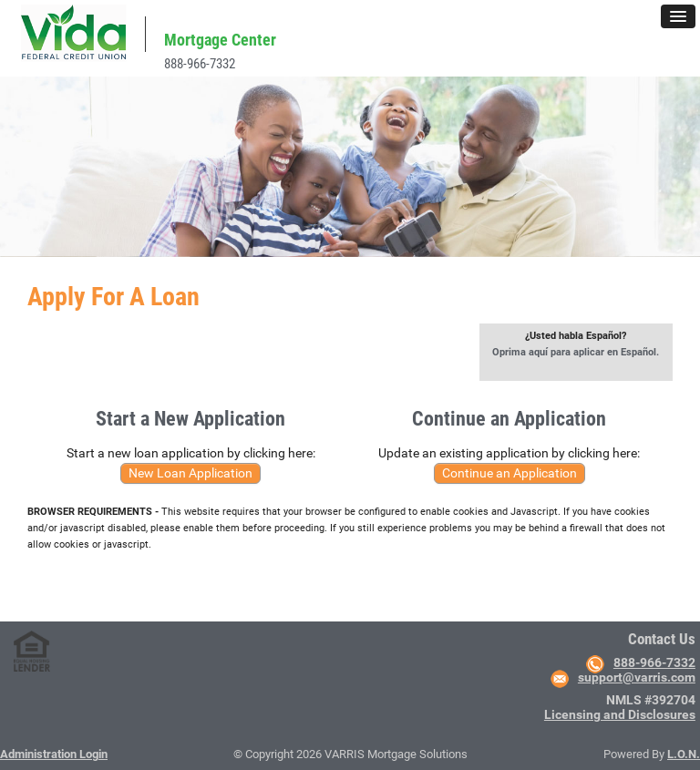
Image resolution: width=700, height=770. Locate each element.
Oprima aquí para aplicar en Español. (576, 352)
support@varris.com (637, 677)
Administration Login (54, 754)
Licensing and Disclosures (620, 714)
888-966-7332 (200, 64)
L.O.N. (684, 754)
